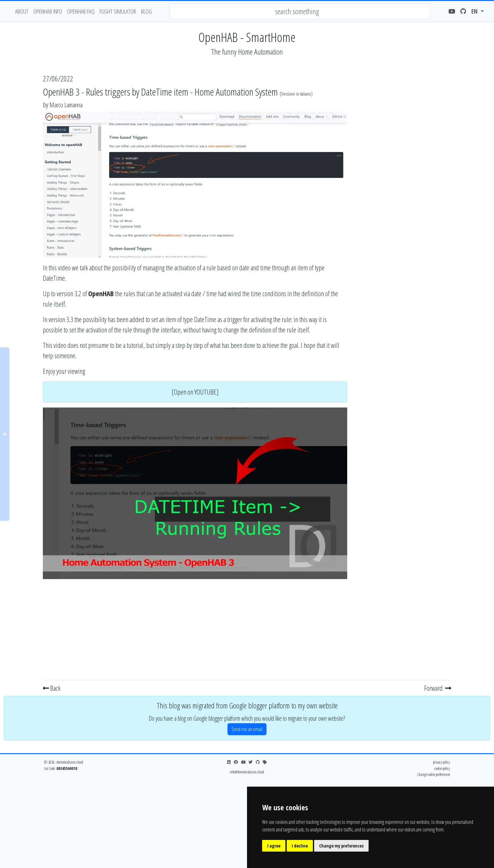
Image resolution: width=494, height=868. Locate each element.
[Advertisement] (195, 628)
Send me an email (247, 729)
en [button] (475, 11)
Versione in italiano (296, 94)
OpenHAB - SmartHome (247, 37)
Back (52, 688)
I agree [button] (274, 846)
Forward (438, 688)
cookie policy (442, 768)
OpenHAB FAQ (81, 11)
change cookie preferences (434, 774)
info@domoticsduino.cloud (247, 772)
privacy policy (441, 762)
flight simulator (118, 11)
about (22, 11)
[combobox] (300, 11)
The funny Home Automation (247, 52)
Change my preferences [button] (341, 846)
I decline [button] (300, 846)
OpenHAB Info (48, 11)
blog (146, 11)
